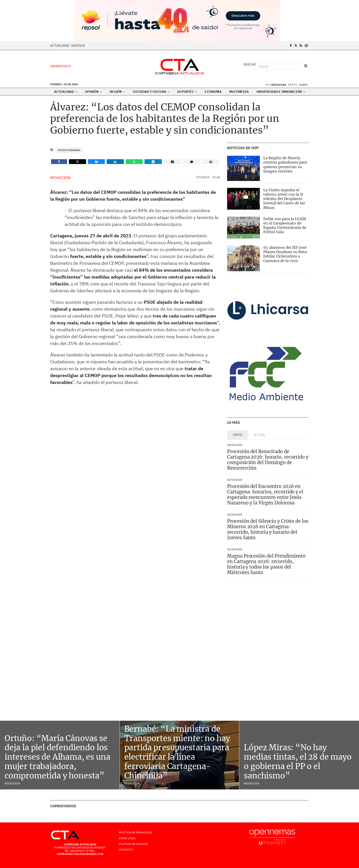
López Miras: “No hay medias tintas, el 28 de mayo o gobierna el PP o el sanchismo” (298, 761)
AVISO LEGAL (127, 838)
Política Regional (69, 150)
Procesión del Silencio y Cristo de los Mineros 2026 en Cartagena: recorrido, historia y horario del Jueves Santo (268, 529)
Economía (213, 92)
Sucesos (78, 46)
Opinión (94, 92)
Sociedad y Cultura (151, 92)
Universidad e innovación (281, 92)
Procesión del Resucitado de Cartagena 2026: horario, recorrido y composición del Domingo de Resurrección (268, 460)
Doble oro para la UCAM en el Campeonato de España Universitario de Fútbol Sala (285, 225)
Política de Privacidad (136, 832)
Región (117, 92)
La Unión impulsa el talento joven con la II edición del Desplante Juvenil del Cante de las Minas (284, 199)
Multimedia (239, 92)
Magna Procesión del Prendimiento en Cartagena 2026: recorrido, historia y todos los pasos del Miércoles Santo (266, 564)
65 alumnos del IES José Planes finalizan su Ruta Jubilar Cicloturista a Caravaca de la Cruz (285, 254)
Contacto (126, 850)
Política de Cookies (133, 844)
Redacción (60, 178)
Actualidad (60, 46)
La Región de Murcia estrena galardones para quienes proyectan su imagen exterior (285, 164)
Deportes (187, 92)
